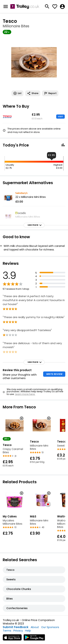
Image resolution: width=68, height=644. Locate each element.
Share (33, 93)
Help (28, 631)
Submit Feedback (16, 627)
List (17, 93)
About (35, 627)
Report (50, 93)
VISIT (60, 116)
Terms (7, 631)
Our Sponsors (50, 627)
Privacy (18, 631)
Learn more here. (25, 394)
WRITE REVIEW (54, 374)
